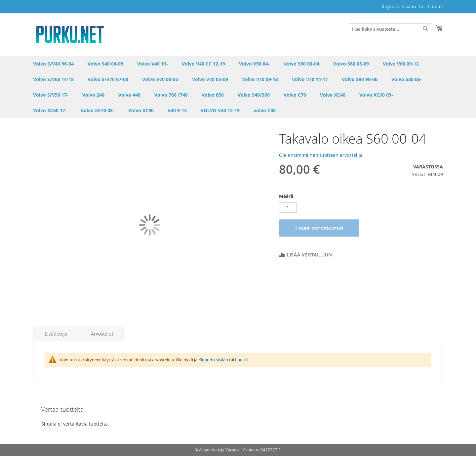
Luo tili (436, 6)
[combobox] (390, 29)
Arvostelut (102, 334)
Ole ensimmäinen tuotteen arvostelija (321, 155)
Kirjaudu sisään (399, 6)
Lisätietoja (56, 334)
